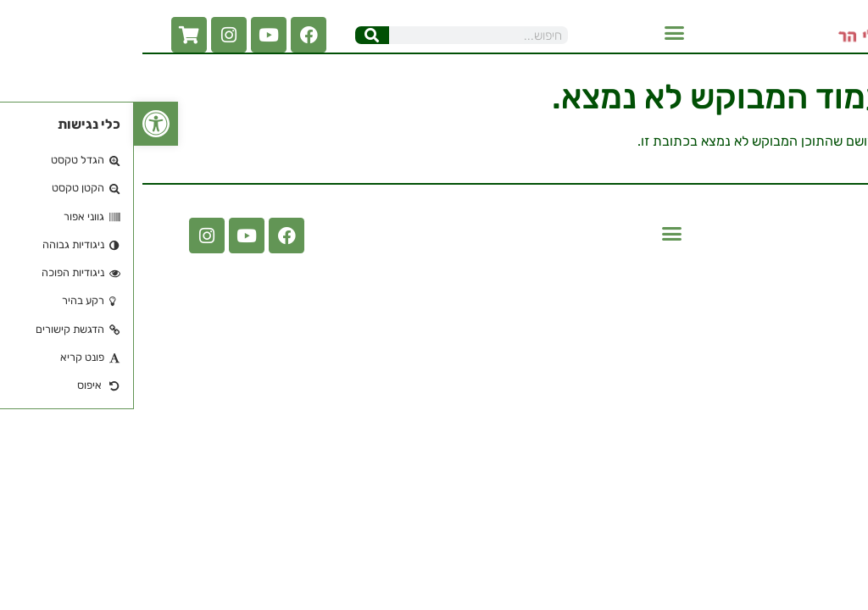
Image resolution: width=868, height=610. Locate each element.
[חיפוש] (238, 35)
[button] (541, 33)
